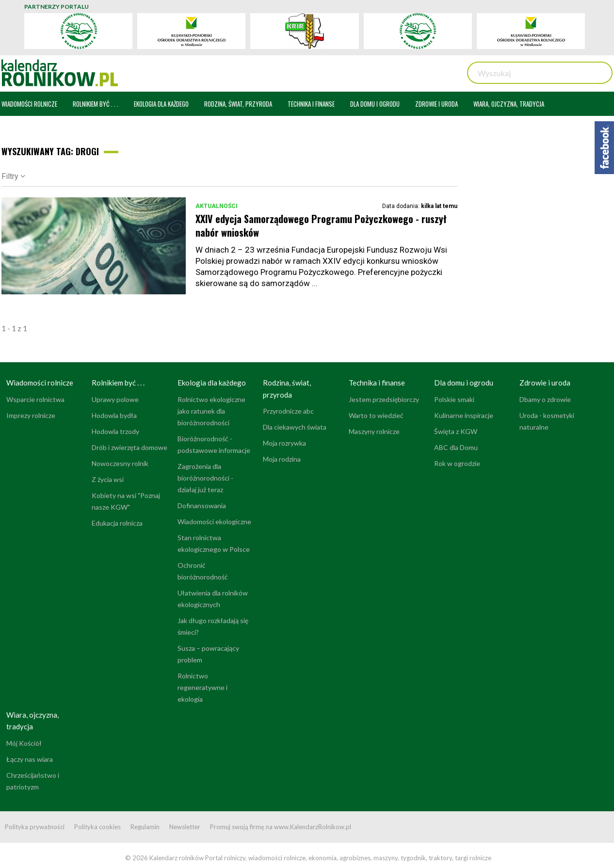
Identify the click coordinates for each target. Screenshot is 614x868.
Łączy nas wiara (30, 759)
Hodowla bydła (114, 415)
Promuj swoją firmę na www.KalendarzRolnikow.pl (281, 827)
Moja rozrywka (284, 443)
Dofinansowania (202, 506)
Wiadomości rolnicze (40, 383)
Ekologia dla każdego (212, 383)
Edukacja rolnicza (117, 523)
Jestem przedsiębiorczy (384, 399)
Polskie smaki (454, 399)
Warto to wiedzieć (376, 415)
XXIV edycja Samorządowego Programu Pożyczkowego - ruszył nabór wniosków (321, 225)
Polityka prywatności (35, 827)
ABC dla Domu (456, 447)
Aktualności (217, 206)
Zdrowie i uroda (545, 383)
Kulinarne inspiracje (464, 415)
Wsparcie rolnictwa (35, 399)
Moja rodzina (282, 459)
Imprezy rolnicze (31, 415)
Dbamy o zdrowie (545, 399)
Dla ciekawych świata (295, 427)
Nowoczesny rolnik (120, 463)
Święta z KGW (456, 431)
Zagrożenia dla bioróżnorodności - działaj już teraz (205, 478)
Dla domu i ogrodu (464, 383)
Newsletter (185, 827)
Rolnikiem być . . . (118, 383)
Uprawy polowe (115, 399)
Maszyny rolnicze (374, 431)
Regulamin (145, 827)
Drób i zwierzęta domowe (129, 447)
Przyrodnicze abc (288, 411)
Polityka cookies (97, 827)
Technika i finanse (377, 383)
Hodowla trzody (115, 431)
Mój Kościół (24, 743)
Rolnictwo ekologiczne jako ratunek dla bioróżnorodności (211, 411)
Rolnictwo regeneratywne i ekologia (202, 687)
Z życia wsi (108, 479)
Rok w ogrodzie (457, 463)
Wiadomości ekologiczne (214, 522)
